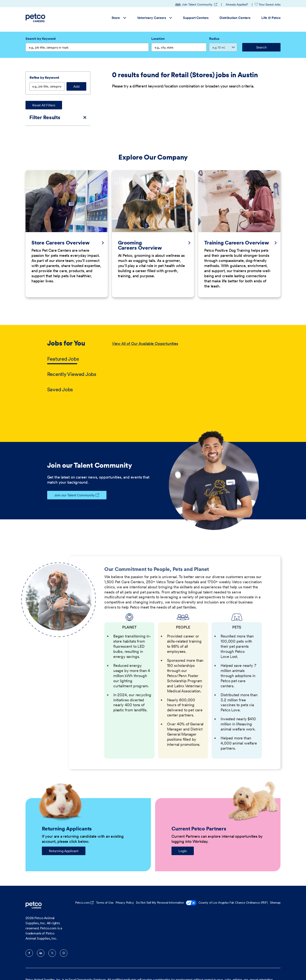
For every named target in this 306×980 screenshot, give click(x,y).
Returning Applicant (64, 834)
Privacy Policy (125, 886)
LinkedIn (41, 937)
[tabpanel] (186, 350)
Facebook (29, 937)
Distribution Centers (235, 18)
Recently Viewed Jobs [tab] (72, 358)
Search (261, 47)
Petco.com (82, 886)
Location (158, 39)
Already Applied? (237, 4)
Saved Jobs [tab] (60, 373)
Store (119, 18)
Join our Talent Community (71, 479)
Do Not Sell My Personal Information (166, 887)
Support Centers (196, 18)
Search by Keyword (41, 39)
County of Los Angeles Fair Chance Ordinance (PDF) (233, 886)
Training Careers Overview (237, 226)
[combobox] (179, 47)
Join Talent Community (196, 4)
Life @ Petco (271, 18)
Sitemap (275, 886)
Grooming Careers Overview (140, 229)
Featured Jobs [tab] (63, 342)
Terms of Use (105, 886)
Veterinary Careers (155, 18)
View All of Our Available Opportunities (145, 327)
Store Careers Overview (61, 226)
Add (76, 86)
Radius (214, 39)
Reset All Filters (44, 105)
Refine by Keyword (44, 77)
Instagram (64, 937)
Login (183, 834)
